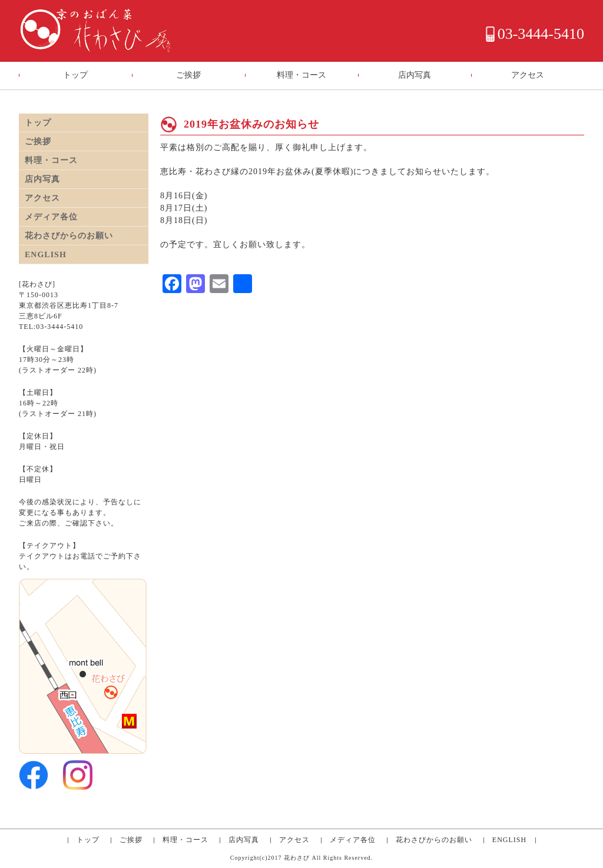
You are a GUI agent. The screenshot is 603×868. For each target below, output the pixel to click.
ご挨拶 (188, 75)
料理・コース (301, 75)
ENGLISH (46, 255)
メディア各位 (51, 217)
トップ (75, 75)
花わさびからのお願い (69, 236)
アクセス (528, 75)
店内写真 (415, 75)
